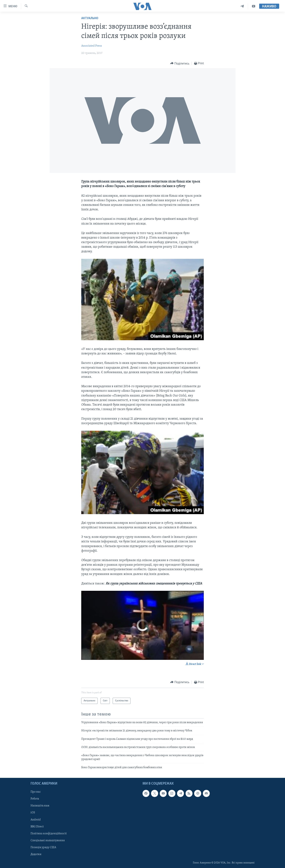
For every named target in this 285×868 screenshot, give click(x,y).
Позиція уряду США (43, 847)
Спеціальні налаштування (48, 840)
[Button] (180, 63)
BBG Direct (37, 826)
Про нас (36, 792)
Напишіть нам (40, 806)
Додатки (36, 854)
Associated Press (92, 46)
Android (36, 820)
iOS (33, 813)
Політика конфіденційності (49, 833)
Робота (35, 799)
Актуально (90, 18)
